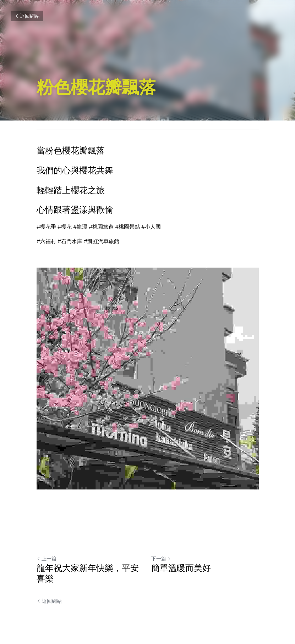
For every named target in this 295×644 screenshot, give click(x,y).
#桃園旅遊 (101, 227)
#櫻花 (65, 227)
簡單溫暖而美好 (181, 568)
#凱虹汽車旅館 (102, 241)
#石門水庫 (70, 241)
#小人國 (151, 227)
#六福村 (46, 241)
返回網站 (27, 16)
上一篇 (47, 559)
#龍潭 (80, 227)
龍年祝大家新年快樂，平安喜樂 (88, 573)
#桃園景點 (127, 227)
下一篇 (161, 559)
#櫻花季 (46, 227)
